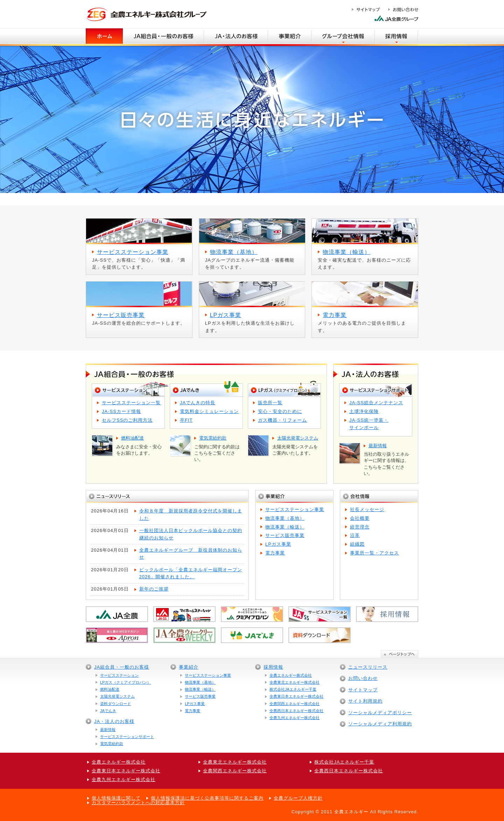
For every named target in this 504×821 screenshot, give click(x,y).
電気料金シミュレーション (209, 411)
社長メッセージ (367, 509)
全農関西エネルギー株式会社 (295, 704)
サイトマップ (363, 690)
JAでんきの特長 (198, 403)
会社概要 (360, 518)
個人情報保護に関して (116, 798)
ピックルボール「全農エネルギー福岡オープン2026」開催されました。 (191, 573)
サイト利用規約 (365, 701)
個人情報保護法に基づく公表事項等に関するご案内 (207, 798)
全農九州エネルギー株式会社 (295, 718)
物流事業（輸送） (285, 527)
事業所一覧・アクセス (374, 553)
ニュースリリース (368, 667)
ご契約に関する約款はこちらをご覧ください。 (219, 449)
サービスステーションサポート (127, 737)
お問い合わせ (363, 678)
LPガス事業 (278, 544)
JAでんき (108, 711)
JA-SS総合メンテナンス (376, 403)
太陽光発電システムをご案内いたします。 (297, 446)
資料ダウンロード (115, 704)
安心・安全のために (280, 411)
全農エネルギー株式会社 (291, 675)
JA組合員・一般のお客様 (122, 667)
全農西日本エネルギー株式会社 (296, 711)
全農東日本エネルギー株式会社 (296, 696)
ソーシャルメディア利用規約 (380, 724)
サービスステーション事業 (295, 509)
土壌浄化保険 (364, 411)
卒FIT (186, 420)
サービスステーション (119, 675)
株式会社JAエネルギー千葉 (293, 689)
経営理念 (360, 527)
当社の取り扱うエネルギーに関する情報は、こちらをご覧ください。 (388, 459)
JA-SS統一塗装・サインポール (369, 424)
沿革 (355, 535)
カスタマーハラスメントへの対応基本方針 (138, 803)
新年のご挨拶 (154, 589)
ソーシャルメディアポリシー (380, 713)
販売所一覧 (270, 403)
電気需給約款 (112, 744)
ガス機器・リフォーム (282, 420)
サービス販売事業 (285, 535)
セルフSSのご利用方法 (127, 420)
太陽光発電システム (117, 696)
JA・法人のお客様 (114, 721)
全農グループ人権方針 (298, 798)
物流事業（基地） (285, 518)
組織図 (357, 544)
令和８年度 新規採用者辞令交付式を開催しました (191, 515)
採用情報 (273, 667)
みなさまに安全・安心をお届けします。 (141, 446)
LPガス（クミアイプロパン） (125, 682)
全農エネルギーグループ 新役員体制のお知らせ (191, 554)
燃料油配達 (110, 689)
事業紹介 (189, 667)
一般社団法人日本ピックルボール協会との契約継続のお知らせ (191, 534)
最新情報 (108, 730)
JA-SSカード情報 (121, 411)
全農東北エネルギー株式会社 (295, 682)
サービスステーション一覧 (131, 403)
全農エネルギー (351, 812)
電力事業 (275, 553)
